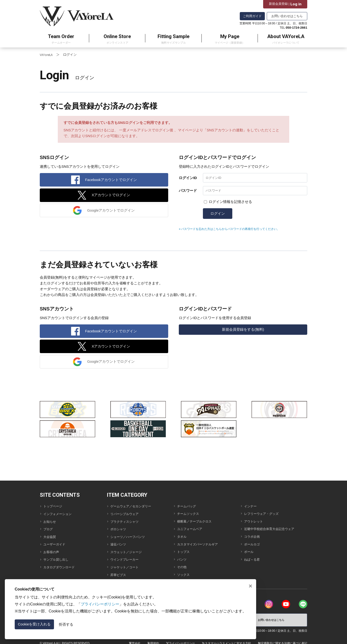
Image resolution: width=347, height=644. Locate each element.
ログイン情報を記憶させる (230, 201)
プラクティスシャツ (127, 524)
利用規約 (145, 639)
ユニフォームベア (192, 531)
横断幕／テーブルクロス (197, 524)
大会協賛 (51, 538)
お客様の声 (52, 551)
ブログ (49, 531)
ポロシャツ (119, 531)
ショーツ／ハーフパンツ (130, 538)
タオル (183, 538)
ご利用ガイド (252, 16)
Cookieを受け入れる (41, 623)
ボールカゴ (253, 544)
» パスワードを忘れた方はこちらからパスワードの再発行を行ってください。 (238, 228)
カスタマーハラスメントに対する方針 (224, 639)
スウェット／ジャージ (128, 551)
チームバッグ (188, 511)
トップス (184, 551)
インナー (251, 511)
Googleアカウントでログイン (111, 211)
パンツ (183, 558)
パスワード (188, 189)
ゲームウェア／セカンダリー (134, 511)
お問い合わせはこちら (287, 16)
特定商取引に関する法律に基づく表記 (283, 639)
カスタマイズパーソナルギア (201, 544)
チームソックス (190, 517)
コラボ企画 (253, 538)
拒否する (79, 623)
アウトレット (255, 524)
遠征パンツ (119, 545)
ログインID (188, 175)
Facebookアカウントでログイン (111, 177)
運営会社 (123, 639)
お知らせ (51, 524)
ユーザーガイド (56, 545)
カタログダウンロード (61, 565)
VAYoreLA (47, 51)
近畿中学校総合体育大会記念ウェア (273, 531)
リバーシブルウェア (127, 518)
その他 (183, 565)
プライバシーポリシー (175, 639)
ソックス (184, 571)
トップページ (54, 511)
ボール (250, 551)
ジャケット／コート (127, 565)
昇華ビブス (119, 572)
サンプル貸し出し (58, 558)
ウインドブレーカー (127, 558)
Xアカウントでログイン (111, 194)
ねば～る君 (253, 558)
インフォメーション (60, 518)
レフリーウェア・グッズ (264, 517)
